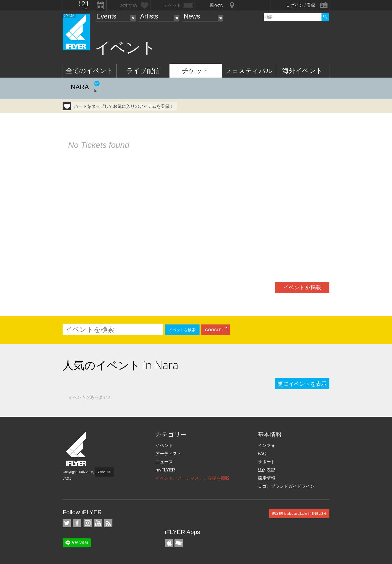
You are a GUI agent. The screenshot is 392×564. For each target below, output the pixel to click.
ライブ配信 (143, 71)
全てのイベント (90, 71)
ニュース (164, 462)
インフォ (267, 445)
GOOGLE (213, 330)
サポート (267, 462)
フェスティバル (249, 71)
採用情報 (267, 478)
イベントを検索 (182, 330)
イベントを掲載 (302, 287)
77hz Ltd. (104, 472)
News (192, 16)
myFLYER (165, 470)
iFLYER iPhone (169, 543)
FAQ (262, 454)
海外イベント (302, 71)
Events (106, 16)
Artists (149, 16)
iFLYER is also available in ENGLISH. (299, 514)
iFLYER (76, 449)
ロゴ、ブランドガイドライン (286, 486)
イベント (164, 445)
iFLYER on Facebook (77, 523)
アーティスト (169, 454)
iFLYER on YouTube (98, 523)
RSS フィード (108, 523)
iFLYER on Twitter (67, 523)
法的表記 (267, 470)
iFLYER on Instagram (88, 523)
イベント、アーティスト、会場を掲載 (192, 478)
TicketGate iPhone (179, 543)
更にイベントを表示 (302, 384)
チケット (195, 71)
